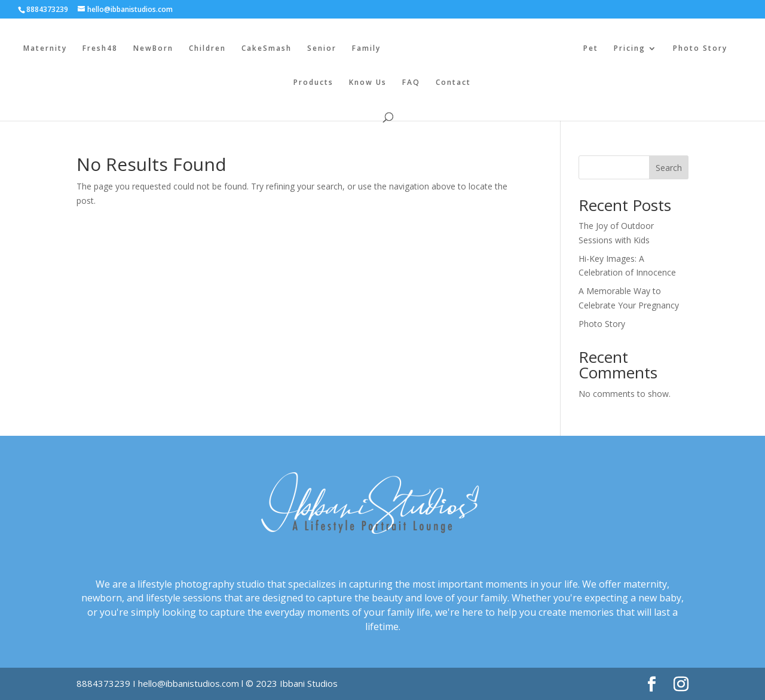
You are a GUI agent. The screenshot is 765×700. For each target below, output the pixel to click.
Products (313, 83)
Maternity (45, 49)
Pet (591, 49)
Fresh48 (100, 49)
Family (366, 49)
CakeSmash (267, 49)
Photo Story (700, 49)
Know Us (368, 83)
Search (669, 168)
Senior (322, 49)
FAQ (411, 83)
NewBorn (153, 49)
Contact (453, 83)
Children (207, 49)
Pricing (630, 49)
